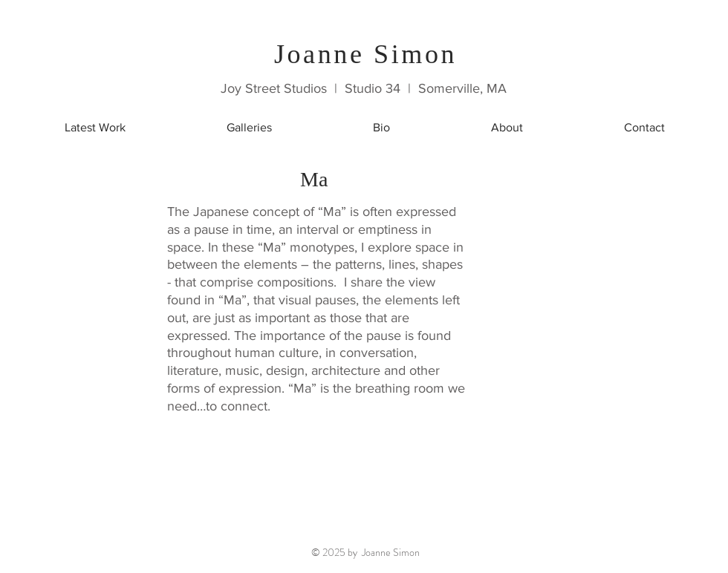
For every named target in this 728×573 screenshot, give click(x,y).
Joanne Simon (365, 54)
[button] (249, 127)
